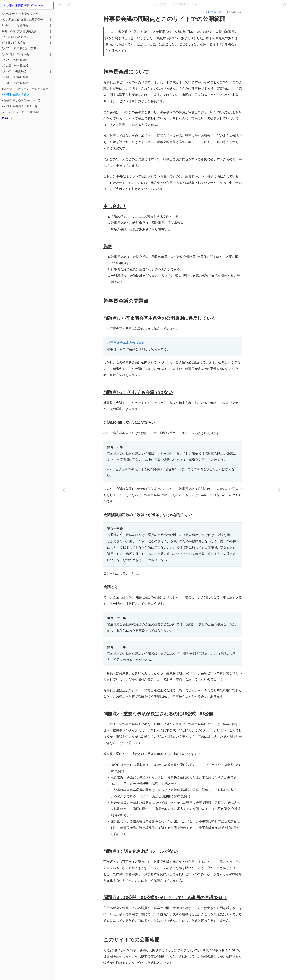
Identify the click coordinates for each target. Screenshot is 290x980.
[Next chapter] (279, 490)
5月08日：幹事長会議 (15, 83)
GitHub (8, 118)
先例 (108, 246)
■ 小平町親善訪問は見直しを (20, 106)
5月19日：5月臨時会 (14, 71)
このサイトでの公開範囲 (131, 940)
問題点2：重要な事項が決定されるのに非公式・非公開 (158, 714)
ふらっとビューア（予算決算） (21, 112)
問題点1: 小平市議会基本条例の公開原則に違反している (160, 318)
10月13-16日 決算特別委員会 (19, 31)
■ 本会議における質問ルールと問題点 (25, 89)
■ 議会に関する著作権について (21, 100)
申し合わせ (115, 206)
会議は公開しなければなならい (129, 422)
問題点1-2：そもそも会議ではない (138, 392)
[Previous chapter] (64, 490)
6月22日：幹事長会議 (15, 60)
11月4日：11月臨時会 (15, 25)
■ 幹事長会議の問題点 (16, 95)
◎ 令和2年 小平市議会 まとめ (20, 14)
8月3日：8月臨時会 (14, 43)
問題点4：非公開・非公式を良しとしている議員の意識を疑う (165, 898)
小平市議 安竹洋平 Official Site (23, 6)
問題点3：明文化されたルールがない (141, 851)
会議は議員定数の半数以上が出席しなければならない (148, 515)
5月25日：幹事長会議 (15, 66)
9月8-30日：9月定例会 (15, 37)
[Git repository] (284, 5)
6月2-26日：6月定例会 (15, 54)
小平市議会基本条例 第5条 (126, 343)
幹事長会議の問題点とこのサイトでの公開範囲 (164, 19)
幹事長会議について (126, 72)
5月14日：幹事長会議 (15, 77)
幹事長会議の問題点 (126, 301)
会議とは (111, 587)
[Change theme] (69, 5)
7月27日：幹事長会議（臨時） (21, 48)
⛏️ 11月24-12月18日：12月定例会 (22, 20)
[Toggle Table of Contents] (60, 5)
